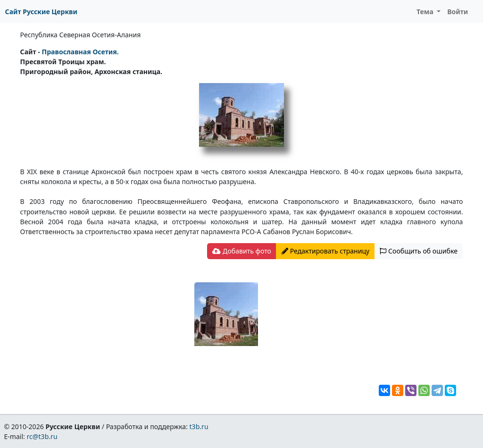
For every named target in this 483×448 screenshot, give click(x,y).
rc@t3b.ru (42, 436)
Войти (458, 12)
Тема (426, 12)
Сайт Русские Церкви (41, 12)
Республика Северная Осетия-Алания (81, 35)
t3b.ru (199, 427)
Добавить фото (241, 251)
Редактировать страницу (325, 251)
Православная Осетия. (80, 52)
